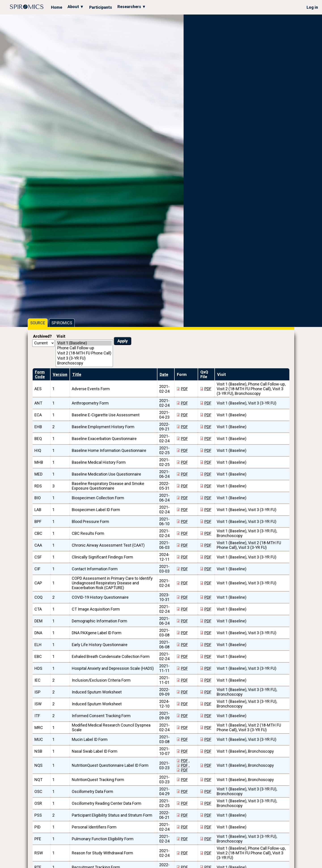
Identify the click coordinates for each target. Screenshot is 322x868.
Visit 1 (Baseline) (84, 343)
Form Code (40, 374)
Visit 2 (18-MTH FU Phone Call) (84, 353)
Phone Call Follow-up (84, 348)
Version (60, 374)
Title (77, 374)
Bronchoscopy (84, 363)
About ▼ (76, 7)
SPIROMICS (62, 323)
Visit (61, 336)
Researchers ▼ (132, 7)
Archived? (42, 336)
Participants (101, 7)
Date (164, 374)
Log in (312, 7)
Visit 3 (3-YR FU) (84, 358)
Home (57, 7)
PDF (184, 389)
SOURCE (38, 323)
